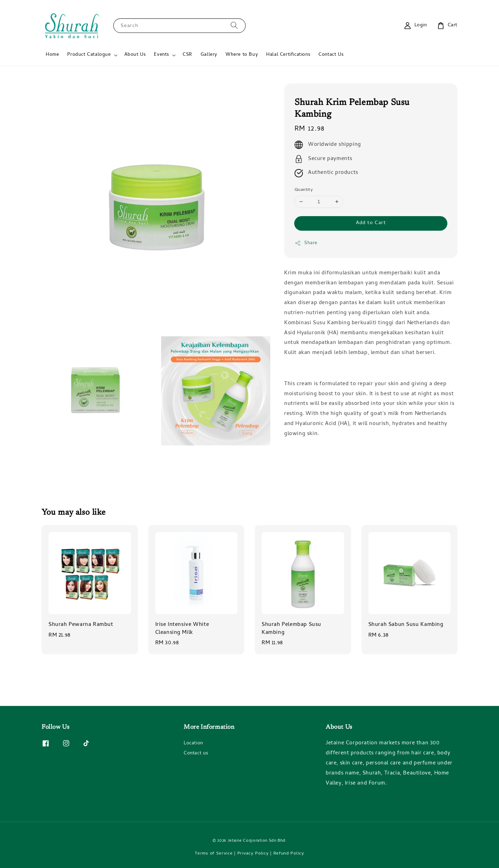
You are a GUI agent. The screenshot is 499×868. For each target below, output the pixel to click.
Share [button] (306, 243)
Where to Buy (242, 55)
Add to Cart (371, 223)
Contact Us (331, 55)
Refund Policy (289, 854)
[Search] (234, 25)
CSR (187, 55)
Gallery (209, 55)
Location (193, 744)
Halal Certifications (288, 55)
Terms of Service (214, 854)
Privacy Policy (253, 854)
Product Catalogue (89, 55)
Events (161, 55)
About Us (135, 55)
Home (52, 55)
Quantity (304, 190)
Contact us (196, 754)
